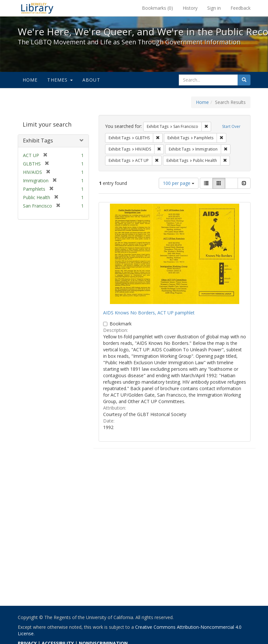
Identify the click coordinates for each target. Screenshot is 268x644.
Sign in (214, 8)
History (190, 8)
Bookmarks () (157, 8)
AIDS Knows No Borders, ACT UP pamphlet (149, 313)
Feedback (241, 8)
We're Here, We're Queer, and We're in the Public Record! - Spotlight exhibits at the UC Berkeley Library (37, 8)
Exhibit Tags (38, 141)
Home (30, 80)
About (91, 80)
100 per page (179, 183)
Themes (60, 80)
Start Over (231, 126)
